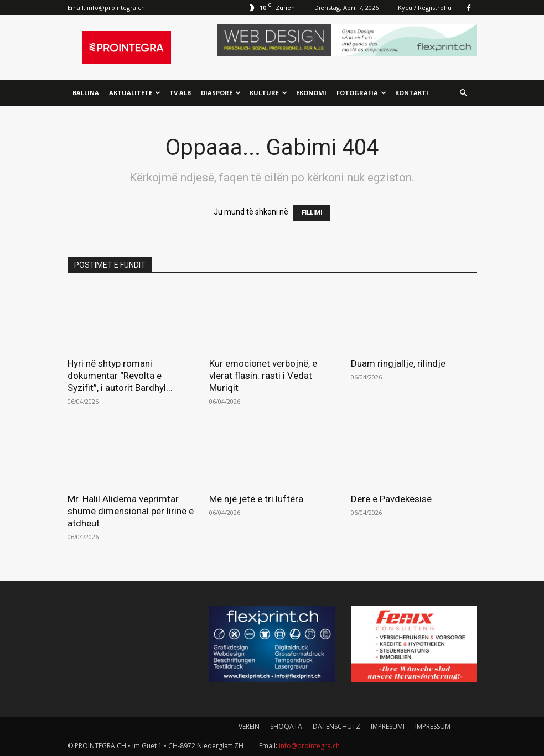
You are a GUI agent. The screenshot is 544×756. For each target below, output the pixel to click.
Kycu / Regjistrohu (425, 7)
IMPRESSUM (433, 726)
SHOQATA (286, 726)
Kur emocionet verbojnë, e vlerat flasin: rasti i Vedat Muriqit (263, 376)
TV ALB (180, 93)
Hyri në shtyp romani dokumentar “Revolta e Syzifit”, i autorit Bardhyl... (120, 376)
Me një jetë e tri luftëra (256, 499)
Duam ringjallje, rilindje (398, 363)
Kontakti (412, 93)
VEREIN (249, 726)
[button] (464, 93)
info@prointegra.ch (116, 7)
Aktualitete (135, 93)
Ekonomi (311, 93)
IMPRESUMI (388, 726)
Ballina (86, 93)
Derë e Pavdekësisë (391, 499)
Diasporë (221, 93)
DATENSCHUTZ (336, 726)
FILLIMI (312, 213)
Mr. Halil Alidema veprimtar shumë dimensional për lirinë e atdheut (131, 511)
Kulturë (268, 93)
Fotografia (361, 93)
